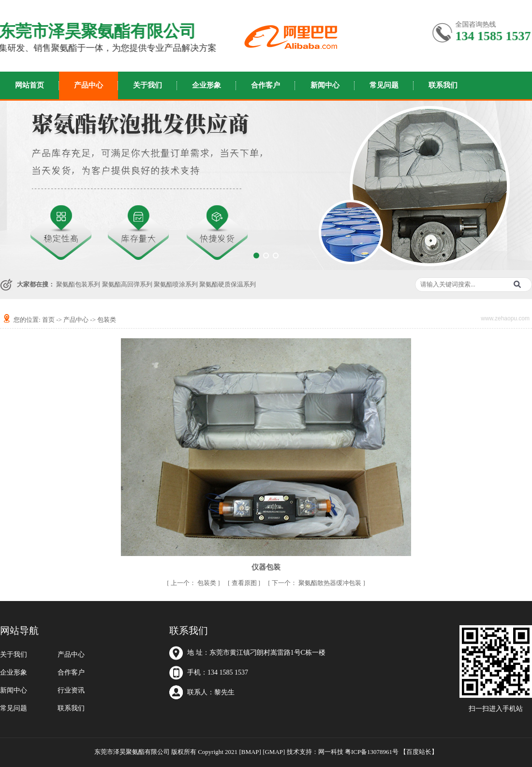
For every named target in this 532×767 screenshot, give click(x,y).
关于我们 (148, 85)
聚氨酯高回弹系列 (127, 284)
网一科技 (331, 752)
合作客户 (266, 85)
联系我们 (443, 85)
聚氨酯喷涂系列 (176, 284)
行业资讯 (71, 690)
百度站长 (419, 752)
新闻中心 (325, 85)
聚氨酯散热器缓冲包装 (318, 583)
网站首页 (30, 85)
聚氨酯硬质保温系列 (228, 284)
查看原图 (245, 583)
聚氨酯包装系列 (78, 284)
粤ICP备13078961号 (372, 752)
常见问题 (384, 85)
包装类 (107, 320)
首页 (48, 320)
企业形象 (207, 85)
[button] (256, 256)
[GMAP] (274, 752)
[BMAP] (250, 752)
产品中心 (89, 85)
